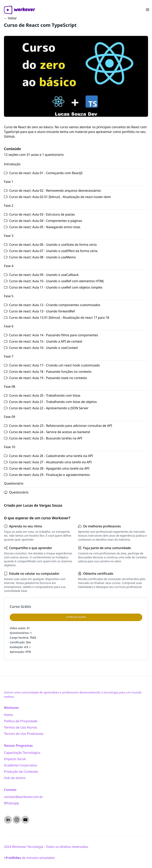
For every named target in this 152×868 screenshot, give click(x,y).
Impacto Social (15, 759)
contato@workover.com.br (23, 797)
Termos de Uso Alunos (21, 727)
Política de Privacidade (21, 721)
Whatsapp (11, 803)
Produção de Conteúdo (21, 772)
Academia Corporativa (20, 765)
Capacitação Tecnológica (22, 753)
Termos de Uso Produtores (24, 734)
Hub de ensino (15, 778)
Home (9, 715)
